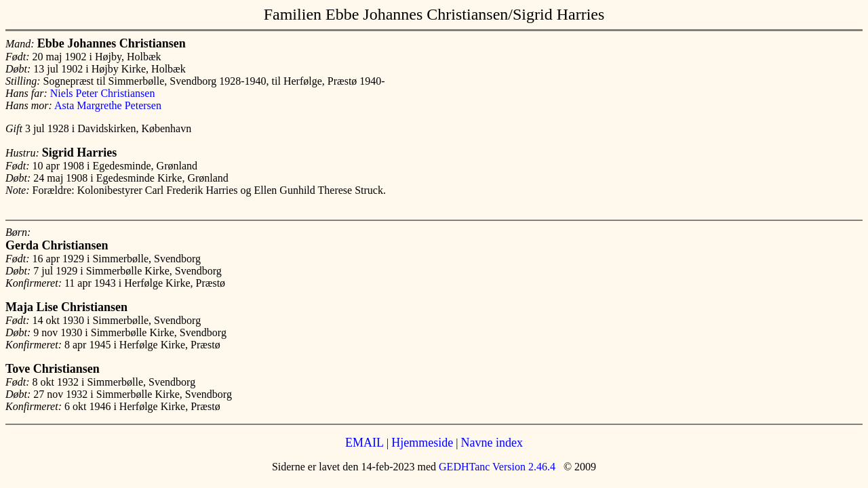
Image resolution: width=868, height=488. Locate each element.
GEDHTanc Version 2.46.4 (496, 467)
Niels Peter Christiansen (103, 93)
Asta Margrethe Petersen (108, 105)
